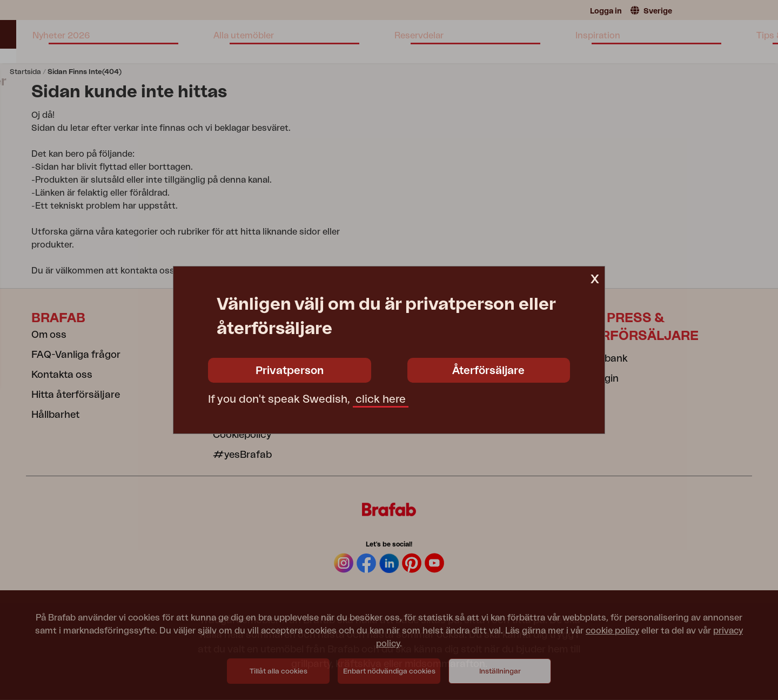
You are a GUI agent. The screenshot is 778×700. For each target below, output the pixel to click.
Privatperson (290, 371)
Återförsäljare (488, 371)
